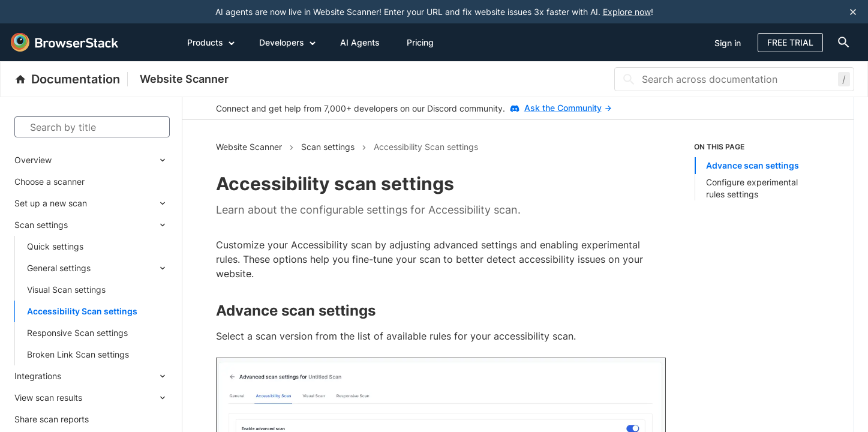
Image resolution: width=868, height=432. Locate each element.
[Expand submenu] (111, 160)
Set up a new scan (51, 203)
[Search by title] (92, 127)
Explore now (627, 12)
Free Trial (790, 42)
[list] (757, 171)
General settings (59, 268)
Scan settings (41, 225)
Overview (33, 160)
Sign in (728, 43)
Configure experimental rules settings (752, 188)
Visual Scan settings (66, 289)
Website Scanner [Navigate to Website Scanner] (249, 147)
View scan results (48, 397)
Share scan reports (52, 419)
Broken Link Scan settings (78, 354)
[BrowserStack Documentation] (71, 79)
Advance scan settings (753, 165)
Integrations (38, 376)
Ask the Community (568, 108)
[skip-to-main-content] (49, 12)
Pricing (420, 42)
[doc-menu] (842, 42)
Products (211, 42)
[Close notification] (853, 12)
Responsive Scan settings (77, 333)
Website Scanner (184, 79)
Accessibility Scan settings (82, 311)
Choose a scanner (49, 181)
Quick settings (55, 246)
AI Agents (360, 42)
